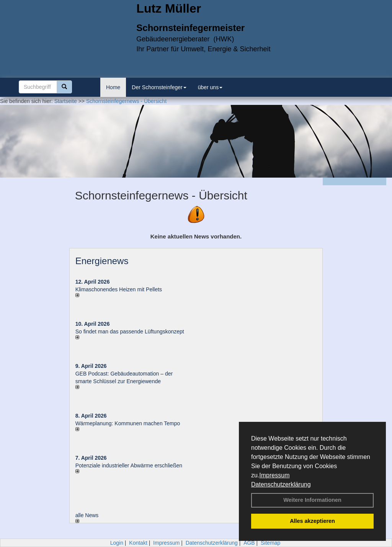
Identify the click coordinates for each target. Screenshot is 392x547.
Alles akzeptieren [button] (312, 521)
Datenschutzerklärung (281, 484)
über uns (210, 87)
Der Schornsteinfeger (159, 87)
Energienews (102, 261)
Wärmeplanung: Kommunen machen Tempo (128, 423)
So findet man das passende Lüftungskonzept (130, 331)
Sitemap (270, 543)
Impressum (274, 475)
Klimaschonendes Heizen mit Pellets (119, 289)
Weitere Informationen (312, 500)
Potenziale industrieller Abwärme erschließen (129, 465)
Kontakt (138, 543)
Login (117, 543)
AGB (249, 543)
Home (113, 87)
